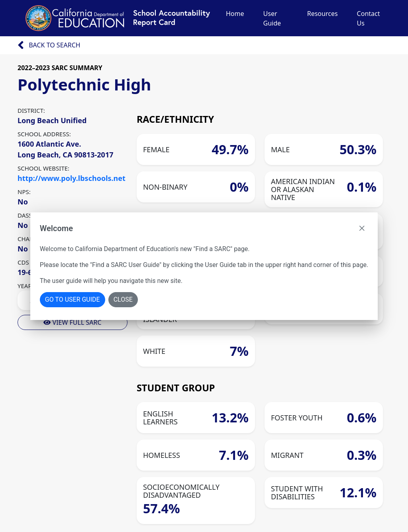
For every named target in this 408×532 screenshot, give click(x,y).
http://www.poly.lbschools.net (72, 178)
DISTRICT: (31, 110)
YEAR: (25, 286)
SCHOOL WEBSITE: (43, 168)
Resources (323, 14)
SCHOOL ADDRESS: (44, 134)
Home (235, 14)
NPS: (24, 192)
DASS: (26, 215)
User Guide (272, 18)
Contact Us (369, 18)
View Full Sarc (72, 322)
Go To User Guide (73, 299)
